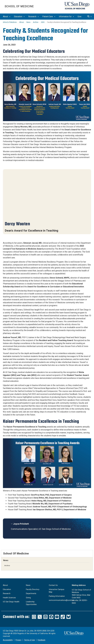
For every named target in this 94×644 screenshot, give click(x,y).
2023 (43, 22)
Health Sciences (9, 598)
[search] (89, 17)
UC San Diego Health (11, 602)
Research (33, 17)
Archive (36, 22)
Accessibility (8, 640)
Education (19, 17)
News (29, 22)
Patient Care (49, 17)
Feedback (41, 640)
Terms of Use (29, 640)
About (7, 17)
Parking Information (57, 596)
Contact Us (53, 585)
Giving (28, 598)
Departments (31, 594)
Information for (66, 17)
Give (79, 17)
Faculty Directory (33, 589)
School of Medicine (19, 6)
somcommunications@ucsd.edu (62, 600)
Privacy (18, 640)
